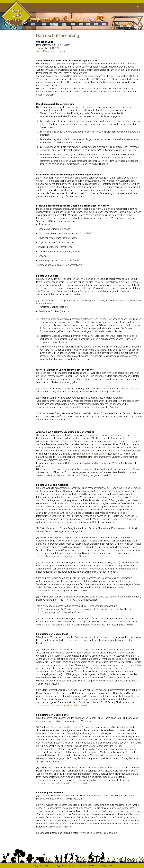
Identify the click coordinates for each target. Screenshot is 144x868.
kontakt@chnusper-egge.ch (50, 51)
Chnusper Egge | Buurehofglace (61, 866)
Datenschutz (94, 866)
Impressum (81, 866)
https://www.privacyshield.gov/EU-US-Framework (62, 705)
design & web (107, 866)
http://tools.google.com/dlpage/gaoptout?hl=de (61, 556)
